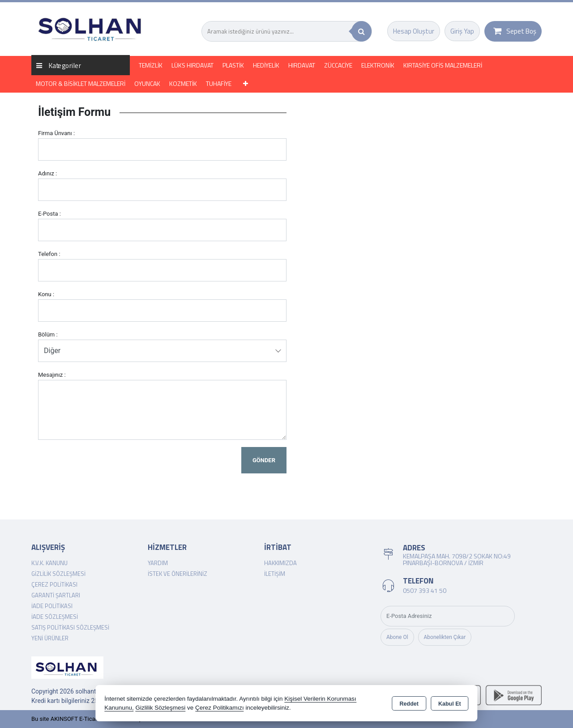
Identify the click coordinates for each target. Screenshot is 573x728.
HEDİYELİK (266, 65)
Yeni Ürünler (50, 638)
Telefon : (49, 254)
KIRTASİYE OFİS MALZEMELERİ (443, 65)
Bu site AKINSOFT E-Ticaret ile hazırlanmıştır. (89, 719)
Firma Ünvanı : (56, 133)
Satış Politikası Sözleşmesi (70, 627)
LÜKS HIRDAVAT (192, 65)
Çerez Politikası (54, 584)
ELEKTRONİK (378, 65)
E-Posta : (49, 214)
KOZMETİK (183, 83)
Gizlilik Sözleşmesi (58, 574)
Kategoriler (59, 65)
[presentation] (106, 464)
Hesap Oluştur (414, 31)
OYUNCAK (147, 83)
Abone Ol (397, 637)
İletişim (275, 574)
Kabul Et (450, 704)
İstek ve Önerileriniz (177, 574)
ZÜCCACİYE (338, 65)
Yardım (158, 563)
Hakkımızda (280, 563)
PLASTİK (233, 65)
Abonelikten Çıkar (445, 637)
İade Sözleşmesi (55, 617)
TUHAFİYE (219, 83)
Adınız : (47, 173)
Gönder (264, 460)
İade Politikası (52, 606)
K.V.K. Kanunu (49, 563)
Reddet (409, 704)
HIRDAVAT (302, 65)
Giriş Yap (462, 31)
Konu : (46, 294)
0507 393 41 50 (425, 590)
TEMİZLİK (151, 65)
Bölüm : (48, 334)
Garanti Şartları (56, 595)
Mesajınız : (52, 375)
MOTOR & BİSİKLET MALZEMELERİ (81, 83)
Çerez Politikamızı (220, 708)
